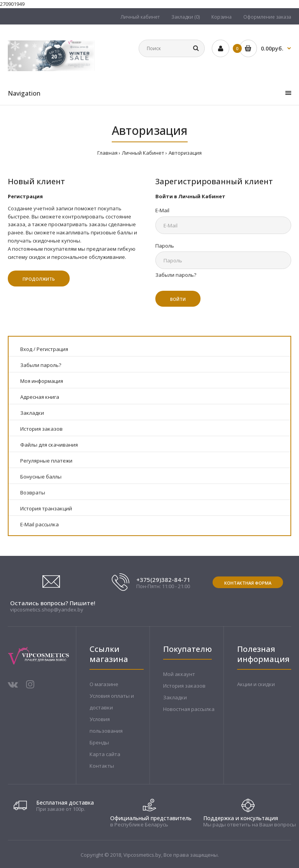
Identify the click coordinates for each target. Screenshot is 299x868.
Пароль (165, 246)
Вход (26, 349)
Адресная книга (40, 397)
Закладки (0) (186, 17)
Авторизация (185, 153)
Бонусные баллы (41, 477)
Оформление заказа (267, 17)
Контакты (102, 766)
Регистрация (52, 349)
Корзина (222, 17)
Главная (107, 153)
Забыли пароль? (176, 275)
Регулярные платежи (46, 461)
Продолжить (39, 279)
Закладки (32, 413)
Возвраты (33, 493)
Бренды (99, 742)
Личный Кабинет (143, 153)
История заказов (41, 429)
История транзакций (46, 508)
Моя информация (42, 381)
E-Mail (162, 210)
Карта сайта (105, 754)
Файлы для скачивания (49, 445)
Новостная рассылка (189, 709)
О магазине (104, 684)
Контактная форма (248, 583)
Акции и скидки (256, 684)
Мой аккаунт (179, 674)
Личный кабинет (140, 17)
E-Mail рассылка (40, 524)
